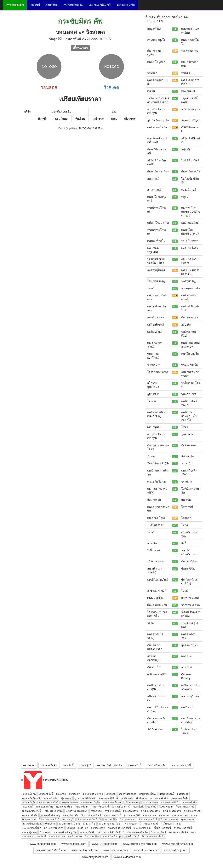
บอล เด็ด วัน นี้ (132, 836)
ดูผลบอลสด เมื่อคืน (90, 802)
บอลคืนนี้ (152, 807)
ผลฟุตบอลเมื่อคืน (148, 794)
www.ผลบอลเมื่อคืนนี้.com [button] (51, 850)
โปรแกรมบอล (166, 807)
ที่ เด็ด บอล (166, 824)
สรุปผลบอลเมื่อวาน (151, 811)
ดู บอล (178, 824)
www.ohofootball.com (43, 844)
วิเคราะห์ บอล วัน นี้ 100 (89, 819)
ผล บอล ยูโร (68, 819)
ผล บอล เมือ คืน (87, 832)
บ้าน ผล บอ (45, 832)
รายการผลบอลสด (127, 794)
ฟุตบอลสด (66, 798)
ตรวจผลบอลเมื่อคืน (171, 802)
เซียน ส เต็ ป (89, 824)
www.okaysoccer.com (95, 857)
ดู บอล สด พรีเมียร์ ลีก (85, 798)
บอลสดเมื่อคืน (190, 802)
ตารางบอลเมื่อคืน (159, 798)
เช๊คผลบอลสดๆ (132, 802)
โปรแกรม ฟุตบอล (169, 819)
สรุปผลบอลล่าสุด (192, 811)
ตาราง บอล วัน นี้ (113, 815)
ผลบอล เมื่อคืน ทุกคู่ (50, 815)
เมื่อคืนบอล (142, 798)
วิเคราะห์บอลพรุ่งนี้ (121, 807)
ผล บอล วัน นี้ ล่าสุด (111, 836)
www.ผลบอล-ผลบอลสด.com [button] (140, 844)
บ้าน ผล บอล (149, 815)
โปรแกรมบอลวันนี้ (185, 807)
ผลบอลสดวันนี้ (46, 794)
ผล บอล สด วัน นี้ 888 (69, 824)
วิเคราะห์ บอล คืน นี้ (32, 824)
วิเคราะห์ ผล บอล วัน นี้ (119, 828)
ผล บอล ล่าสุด (98, 828)
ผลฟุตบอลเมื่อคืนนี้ (108, 798)
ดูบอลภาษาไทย (64, 807)
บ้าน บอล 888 (92, 836)
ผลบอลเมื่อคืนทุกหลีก (109, 765)
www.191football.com (105, 844)
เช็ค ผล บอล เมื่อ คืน (137, 832)
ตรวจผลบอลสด (150, 802)
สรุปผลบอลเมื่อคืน (172, 811)
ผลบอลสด (52, 5)
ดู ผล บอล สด (188, 819)
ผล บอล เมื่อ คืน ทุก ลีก (65, 832)
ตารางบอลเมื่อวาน (112, 802)
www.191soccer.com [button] (146, 850)
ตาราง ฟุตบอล (29, 832)
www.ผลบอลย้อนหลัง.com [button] (178, 844)
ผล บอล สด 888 (132, 815)
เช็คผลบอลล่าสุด (70, 802)
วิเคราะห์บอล (82, 807)
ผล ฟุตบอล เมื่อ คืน (178, 832)
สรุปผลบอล (96, 811)
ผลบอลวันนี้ (135, 765)
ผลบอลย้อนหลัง (126, 5)
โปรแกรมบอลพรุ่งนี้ (31, 811)
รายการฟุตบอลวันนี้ (49, 802)
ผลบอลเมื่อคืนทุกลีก (100, 5)
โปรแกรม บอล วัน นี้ (49, 819)
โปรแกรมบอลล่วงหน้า (77, 811)
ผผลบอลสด (183, 794)
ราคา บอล (177, 815)
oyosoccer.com (15, 5)
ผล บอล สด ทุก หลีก (93, 794)
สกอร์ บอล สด (75, 836)
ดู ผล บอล (83, 828)
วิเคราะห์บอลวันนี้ (100, 807)
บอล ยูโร (71, 828)
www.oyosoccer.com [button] (116, 850)
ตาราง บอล (191, 815)
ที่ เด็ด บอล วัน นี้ (163, 828)
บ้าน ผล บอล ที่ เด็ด (31, 828)
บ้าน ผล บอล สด (128, 819)
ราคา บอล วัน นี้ (133, 824)
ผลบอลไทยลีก (51, 798)
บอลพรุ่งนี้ (85, 765)
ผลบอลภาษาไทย (45, 807)
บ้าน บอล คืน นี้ (158, 832)
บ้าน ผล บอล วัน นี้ (148, 819)
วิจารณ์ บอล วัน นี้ (183, 828)
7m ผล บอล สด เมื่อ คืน (153, 836)
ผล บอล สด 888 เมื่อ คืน (110, 824)
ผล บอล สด (75, 794)
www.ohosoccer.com (74, 844)
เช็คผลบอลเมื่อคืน (180, 798)
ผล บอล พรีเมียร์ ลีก (54, 828)
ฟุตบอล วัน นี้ (151, 824)
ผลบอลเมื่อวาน (131, 811)
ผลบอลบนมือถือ (30, 815)
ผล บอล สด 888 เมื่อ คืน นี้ (111, 832)
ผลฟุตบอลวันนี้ (167, 794)
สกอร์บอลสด (127, 798)
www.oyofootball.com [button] (85, 850)
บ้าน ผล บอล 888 (143, 828)
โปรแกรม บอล (29, 819)
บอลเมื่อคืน (139, 807)
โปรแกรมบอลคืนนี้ (53, 811)
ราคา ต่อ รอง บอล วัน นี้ (34, 836)
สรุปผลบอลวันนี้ (112, 811)
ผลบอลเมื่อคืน (49, 765)
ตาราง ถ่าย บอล (57, 836)
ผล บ (193, 832)
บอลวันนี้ (35, 5)
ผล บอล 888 (111, 819)
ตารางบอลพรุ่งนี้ (73, 5)
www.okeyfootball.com (127, 857)
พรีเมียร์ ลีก (50, 824)
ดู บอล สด (164, 815)
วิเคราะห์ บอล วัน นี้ (91, 815)
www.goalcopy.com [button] (176, 850)
